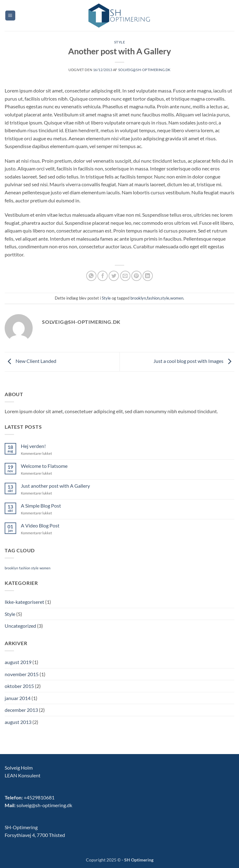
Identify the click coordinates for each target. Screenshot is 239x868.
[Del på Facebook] (103, 276)
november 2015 (22, 674)
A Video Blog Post (40, 525)
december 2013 (21, 710)
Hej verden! (33, 446)
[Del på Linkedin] (148, 276)
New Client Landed (30, 361)
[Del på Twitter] (114, 276)
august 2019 (18, 662)
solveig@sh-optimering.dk (144, 70)
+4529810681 (39, 797)
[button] (10, 16)
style (165, 298)
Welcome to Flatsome (44, 466)
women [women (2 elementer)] (45, 568)
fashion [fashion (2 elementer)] (25, 568)
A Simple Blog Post (41, 506)
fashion (153, 298)
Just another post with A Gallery (55, 486)
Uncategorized (20, 626)
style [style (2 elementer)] (35, 568)
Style (120, 42)
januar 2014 (18, 698)
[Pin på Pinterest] (136, 276)
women (177, 298)
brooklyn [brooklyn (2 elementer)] (11, 568)
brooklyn (138, 298)
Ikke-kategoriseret (24, 602)
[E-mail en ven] (125, 276)
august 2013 (18, 722)
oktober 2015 (19, 686)
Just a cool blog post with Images (194, 361)
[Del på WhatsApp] (91, 276)
